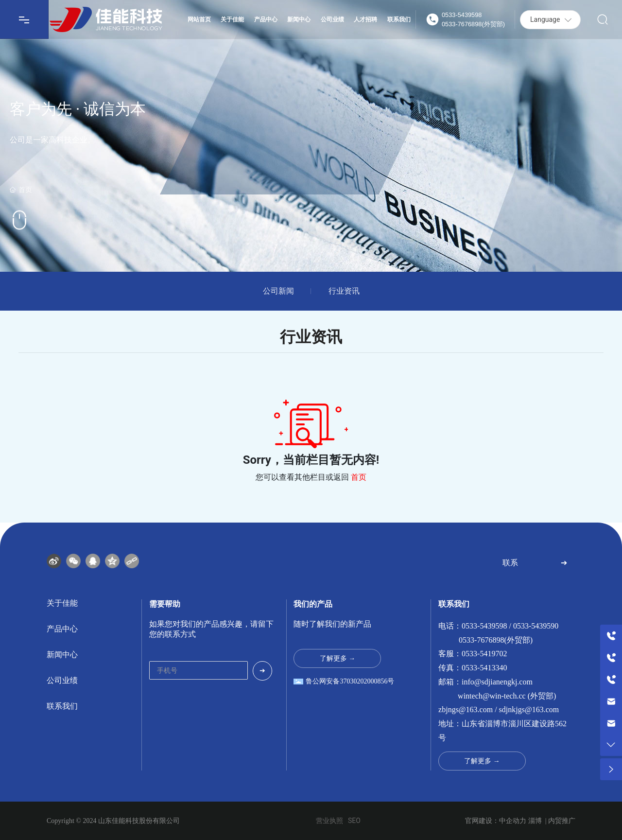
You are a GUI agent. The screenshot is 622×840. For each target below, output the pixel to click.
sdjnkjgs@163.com (529, 709)
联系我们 (62, 706)
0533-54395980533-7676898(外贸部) (473, 19)
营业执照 (329, 821)
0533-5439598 (484, 626)
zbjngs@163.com (466, 709)
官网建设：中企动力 (496, 821)
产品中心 (62, 629)
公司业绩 (62, 680)
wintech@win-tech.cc (492, 696)
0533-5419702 (484, 654)
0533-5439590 (536, 626)
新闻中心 (62, 655)
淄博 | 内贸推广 (552, 821)
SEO (354, 821)
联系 (510, 563)
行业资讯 (344, 291)
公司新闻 (278, 291)
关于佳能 (62, 603)
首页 (359, 477)
